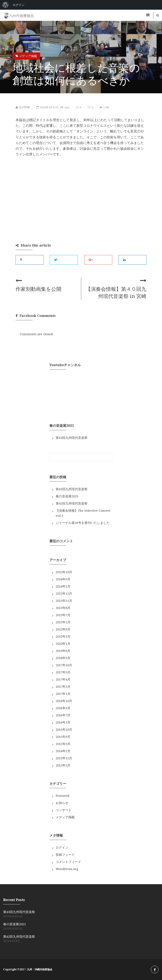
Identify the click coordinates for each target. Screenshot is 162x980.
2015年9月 (63, 737)
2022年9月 (63, 629)
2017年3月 (63, 687)
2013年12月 (64, 758)
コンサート (64, 810)
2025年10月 (64, 572)
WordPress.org (67, 869)
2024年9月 (63, 579)
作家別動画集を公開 (38, 289)
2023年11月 (64, 601)
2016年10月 (64, 701)
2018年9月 (63, 658)
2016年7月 (63, 715)
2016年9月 (63, 708)
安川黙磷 (23, 107)
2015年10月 (64, 730)
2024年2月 (63, 586)
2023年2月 (63, 622)
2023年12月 (64, 594)
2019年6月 (63, 651)
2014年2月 (63, 751)
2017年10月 (64, 665)
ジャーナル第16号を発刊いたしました (83, 523)
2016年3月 (63, 722)
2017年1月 (63, 694)
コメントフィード (68, 862)
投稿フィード (65, 855)
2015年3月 (63, 744)
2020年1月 (63, 644)
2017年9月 (63, 672)
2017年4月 (63, 680)
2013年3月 (63, 765)
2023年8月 (63, 608)
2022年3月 (63, 637)
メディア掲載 (26, 56)
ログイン (62, 848)
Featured (62, 796)
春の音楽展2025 (67, 496)
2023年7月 (63, 615)
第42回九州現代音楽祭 (72, 503)
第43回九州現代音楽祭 (72, 438)
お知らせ (62, 803)
